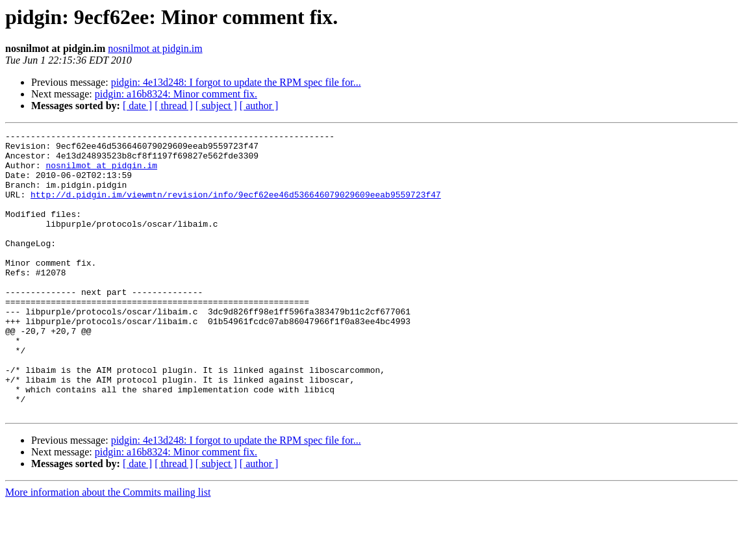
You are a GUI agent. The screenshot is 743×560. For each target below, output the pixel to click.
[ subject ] (216, 106)
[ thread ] (174, 106)
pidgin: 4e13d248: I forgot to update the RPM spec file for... (236, 82)
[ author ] (259, 106)
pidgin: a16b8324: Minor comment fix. (176, 94)
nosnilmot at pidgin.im (155, 48)
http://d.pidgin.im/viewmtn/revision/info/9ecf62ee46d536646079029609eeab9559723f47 (236, 208)
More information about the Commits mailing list (108, 549)
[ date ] (137, 106)
